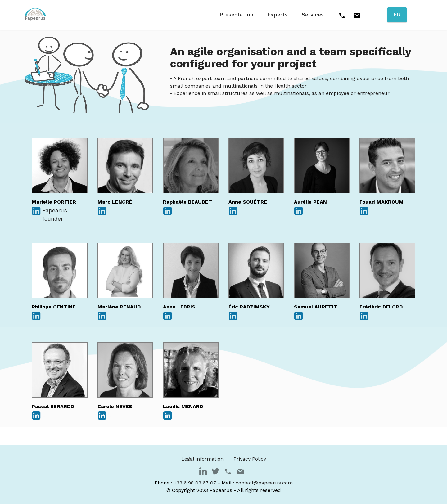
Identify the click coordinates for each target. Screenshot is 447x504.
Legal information (202, 459)
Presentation (236, 15)
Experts (277, 15)
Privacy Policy (250, 459)
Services (313, 15)
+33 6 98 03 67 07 (195, 483)
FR (397, 15)
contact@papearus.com (264, 483)
